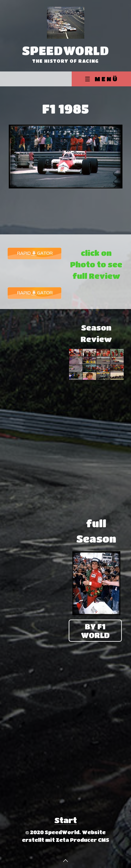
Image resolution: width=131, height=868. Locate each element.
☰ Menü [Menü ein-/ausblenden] (102, 79)
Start (66, 820)
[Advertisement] (35, 348)
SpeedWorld (66, 50)
